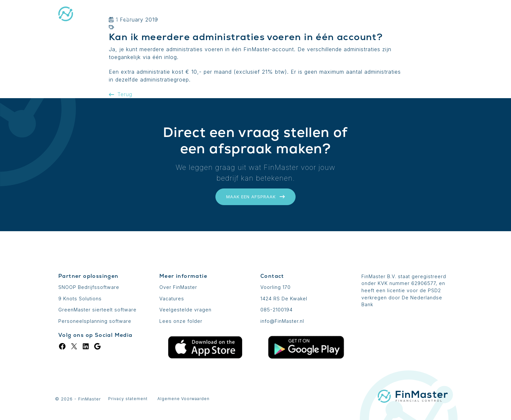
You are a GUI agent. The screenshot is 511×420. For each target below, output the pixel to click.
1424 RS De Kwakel (284, 299)
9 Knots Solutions (80, 299)
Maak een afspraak (255, 197)
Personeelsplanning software (95, 321)
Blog (373, 15)
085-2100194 (277, 310)
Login (403, 15)
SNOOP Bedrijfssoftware (89, 287)
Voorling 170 (276, 287)
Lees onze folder (181, 321)
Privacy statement (128, 399)
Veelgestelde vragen (185, 310)
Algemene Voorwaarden (183, 399)
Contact (438, 15)
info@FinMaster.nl (282, 321)
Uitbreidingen (292, 15)
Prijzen (339, 15)
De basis (245, 15)
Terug (121, 94)
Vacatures (172, 299)
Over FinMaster (178, 287)
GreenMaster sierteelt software (97, 310)
